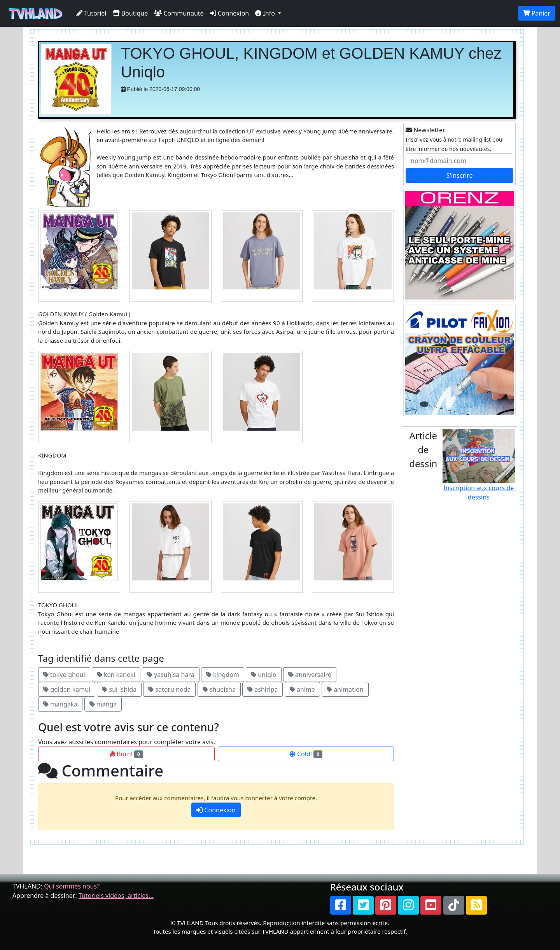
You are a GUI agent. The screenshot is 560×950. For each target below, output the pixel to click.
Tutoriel (91, 13)
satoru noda (169, 689)
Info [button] (266, 13)
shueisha (219, 689)
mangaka (60, 704)
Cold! (306, 754)
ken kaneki (116, 675)
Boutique (130, 13)
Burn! (126, 754)
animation (345, 689)
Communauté (179, 13)
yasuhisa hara (171, 675)
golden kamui (67, 689)
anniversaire (310, 675)
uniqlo (264, 675)
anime (302, 689)
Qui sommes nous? (72, 886)
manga (103, 704)
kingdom (223, 675)
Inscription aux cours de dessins (479, 465)
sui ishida (119, 689)
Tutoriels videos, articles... (116, 896)
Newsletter (425, 130)
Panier (537, 13)
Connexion (230, 13)
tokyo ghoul (64, 675)
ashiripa (262, 689)
